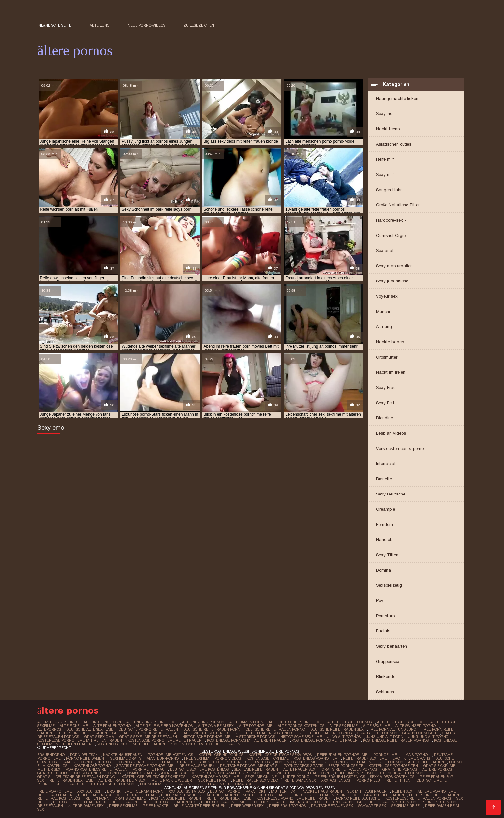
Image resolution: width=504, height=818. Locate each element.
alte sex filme (344, 726)
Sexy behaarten (391, 646)
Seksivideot (210, 762)
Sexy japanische (392, 281)
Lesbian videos (391, 433)
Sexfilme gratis (126, 758)
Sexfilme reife (406, 806)
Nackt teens (388, 129)
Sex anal (385, 251)
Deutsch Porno (225, 791)
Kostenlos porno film (316, 758)
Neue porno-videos (146, 25)
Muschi (383, 311)
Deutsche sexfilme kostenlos (199, 769)
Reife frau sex (70, 784)
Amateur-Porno (163, 758)
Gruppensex (388, 661)
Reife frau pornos (287, 806)
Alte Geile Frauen (426, 762)
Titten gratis (339, 802)
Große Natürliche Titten (398, 205)
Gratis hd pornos (400, 769)
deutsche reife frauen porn (212, 729)
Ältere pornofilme (437, 791)
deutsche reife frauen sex (337, 729)
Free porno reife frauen (347, 762)
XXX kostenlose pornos (98, 773)
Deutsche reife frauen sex (79, 802)
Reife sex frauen (218, 802)
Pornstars (385, 616)
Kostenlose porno (92, 766)
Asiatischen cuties (394, 144)
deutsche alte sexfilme (90, 729)
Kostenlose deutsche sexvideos (280, 755)
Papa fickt (256, 791)
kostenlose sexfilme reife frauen (131, 744)
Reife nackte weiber (172, 780)
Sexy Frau (386, 387)
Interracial (386, 464)
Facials (383, 631)
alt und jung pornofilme (152, 722)
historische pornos (255, 737)
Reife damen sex (300, 780)
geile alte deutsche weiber (140, 733)
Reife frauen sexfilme (365, 758)
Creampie (386, 509)
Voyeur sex (387, 296)
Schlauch (385, 692)
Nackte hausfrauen (123, 755)
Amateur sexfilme (179, 773)
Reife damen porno (354, 773)
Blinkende (386, 677)
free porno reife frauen (82, 733)
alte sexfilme (376, 726)
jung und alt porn (385, 737)
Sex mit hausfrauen (367, 791)
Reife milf (385, 159)
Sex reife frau (213, 780)
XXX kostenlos (336, 780)
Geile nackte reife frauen (200, 806)
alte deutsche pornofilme (295, 722)
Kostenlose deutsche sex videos (154, 777)
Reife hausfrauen (197, 766)
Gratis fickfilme (439, 766)
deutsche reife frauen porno (275, 729)
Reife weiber (278, 773)
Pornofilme (385, 755)
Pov (380, 601)
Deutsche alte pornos (401, 773)
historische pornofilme (206, 737)
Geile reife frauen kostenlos (387, 802)
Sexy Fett (385, 403)
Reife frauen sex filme (229, 798)
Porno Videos (228, 758)
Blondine (385, 418)
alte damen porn (246, 722)
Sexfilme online (261, 777)
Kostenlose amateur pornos (231, 773)
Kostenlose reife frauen (176, 798)
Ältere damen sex (86, 806)
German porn (150, 791)
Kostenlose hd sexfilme (216, 777)
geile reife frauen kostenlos (264, 733)
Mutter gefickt (255, 802)
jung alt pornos (344, 737)
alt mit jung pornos (58, 722)
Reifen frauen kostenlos (340, 777)
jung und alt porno (428, 737)
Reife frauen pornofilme (343, 755)
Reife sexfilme (123, 806)
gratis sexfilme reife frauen (148, 737)
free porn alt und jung (393, 729)
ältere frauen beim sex (123, 780)
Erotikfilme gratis (411, 758)
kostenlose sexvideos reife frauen (205, 744)
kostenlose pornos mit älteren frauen (247, 740)
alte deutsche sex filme (401, 722)
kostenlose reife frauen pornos (396, 740)
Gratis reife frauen (384, 795)
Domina (384, 570)
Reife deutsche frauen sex (169, 802)
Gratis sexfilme (130, 798)
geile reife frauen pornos (325, 733)
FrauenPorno (51, 755)
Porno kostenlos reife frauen (97, 769)
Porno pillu (369, 780)
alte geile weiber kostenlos (164, 726)
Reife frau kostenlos (172, 762)
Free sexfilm (197, 758)
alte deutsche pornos (349, 722)
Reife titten (399, 780)
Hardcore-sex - (391, 220)
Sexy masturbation (394, 266)
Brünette (384, 479)
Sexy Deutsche (391, 494)
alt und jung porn (102, 722)
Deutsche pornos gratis (121, 762)
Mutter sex (49, 769)
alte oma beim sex (216, 726)
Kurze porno (296, 777)
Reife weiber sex (247, 806)
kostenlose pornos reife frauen (325, 740)
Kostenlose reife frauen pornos (418, 798)
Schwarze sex (372, 806)
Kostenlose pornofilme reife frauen (294, 798)
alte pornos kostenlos (301, 726)
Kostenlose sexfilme (296, 762)
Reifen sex (402, 791)
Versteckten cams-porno (400, 448)
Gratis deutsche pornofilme (145, 766)
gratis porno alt (419, 733)
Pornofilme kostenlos (170, 755)
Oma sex (243, 784)
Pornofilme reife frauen (166, 784)
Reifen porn (97, 798)
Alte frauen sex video (298, 802)
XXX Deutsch (90, 791)
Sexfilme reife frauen (256, 769)
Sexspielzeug (389, 585)
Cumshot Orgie (391, 235)
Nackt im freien (391, 372)
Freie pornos (390, 762)
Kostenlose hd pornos (221, 755)
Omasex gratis (141, 773)
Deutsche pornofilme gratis (249, 766)
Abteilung (100, 25)
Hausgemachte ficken (397, 98)
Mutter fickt (284, 791)
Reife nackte (155, 806)
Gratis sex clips (53, 773)
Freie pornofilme (55, 791)
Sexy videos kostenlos (392, 777)
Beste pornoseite (346, 766)
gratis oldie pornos (377, 733)
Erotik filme (119, 791)
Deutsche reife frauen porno (86, 777)
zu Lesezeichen (199, 25)
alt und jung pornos (203, 722)
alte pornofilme (256, 726)
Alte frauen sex (300, 769)
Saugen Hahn (389, 190)
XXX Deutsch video (187, 791)
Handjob (384, 540)
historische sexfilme (301, 737)
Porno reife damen (86, 758)
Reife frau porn (313, 773)
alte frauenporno (112, 726)
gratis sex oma (99, 737)
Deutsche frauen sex (332, 806)
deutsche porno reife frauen (148, 729)
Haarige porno (77, 762)
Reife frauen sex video (256, 780)
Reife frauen (124, 802)
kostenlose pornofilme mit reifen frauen (80, 740)
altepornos (49, 729)
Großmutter (387, 357)
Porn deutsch (84, 755)
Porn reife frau (149, 769)
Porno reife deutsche (358, 798)
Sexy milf (385, 174)
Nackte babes (390, 342)
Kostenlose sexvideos (248, 762)
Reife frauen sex (213, 784)
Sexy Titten (387, 555)
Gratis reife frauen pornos (349, 769)
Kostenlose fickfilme (267, 758)
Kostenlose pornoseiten (393, 766)
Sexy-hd (384, 114)
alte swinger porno (415, 726)
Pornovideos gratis (303, 766)
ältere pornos (437, 769)
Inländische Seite (55, 25)
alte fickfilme (74, 726)
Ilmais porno (415, 755)
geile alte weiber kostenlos (201, 733)
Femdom (385, 524)
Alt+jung (384, 327)
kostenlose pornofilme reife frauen (164, 740)
